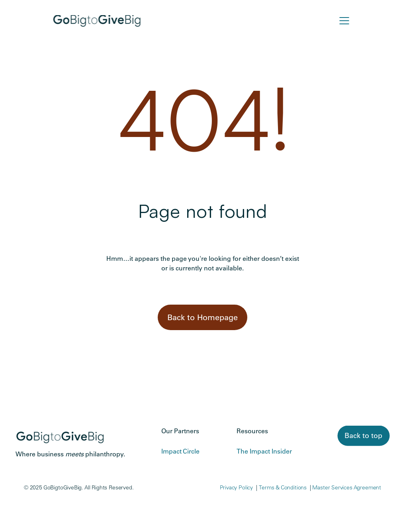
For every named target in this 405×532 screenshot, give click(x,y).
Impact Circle (180, 451)
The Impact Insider (264, 451)
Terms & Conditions (283, 487)
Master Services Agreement (347, 487)
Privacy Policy (237, 487)
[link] (363, 436)
